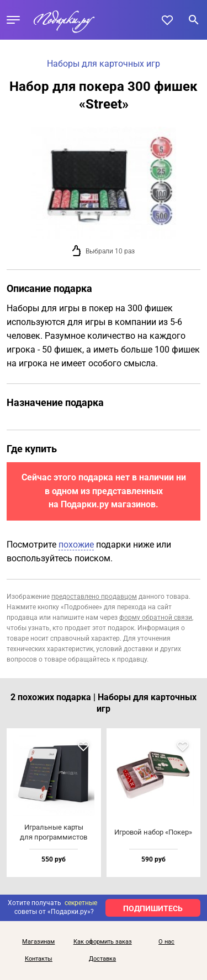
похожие (76, 545)
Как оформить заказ (103, 942)
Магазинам (38, 942)
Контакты (39, 959)
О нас (166, 942)
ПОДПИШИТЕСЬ (153, 908)
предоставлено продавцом (94, 597)
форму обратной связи (156, 618)
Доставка (102, 959)
